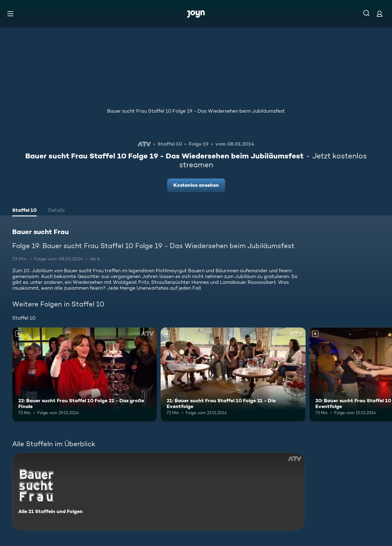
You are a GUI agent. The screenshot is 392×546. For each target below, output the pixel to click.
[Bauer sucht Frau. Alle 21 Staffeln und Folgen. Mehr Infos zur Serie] (158, 492)
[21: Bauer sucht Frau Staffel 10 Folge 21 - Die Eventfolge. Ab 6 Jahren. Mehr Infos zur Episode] (233, 374)
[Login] (379, 14)
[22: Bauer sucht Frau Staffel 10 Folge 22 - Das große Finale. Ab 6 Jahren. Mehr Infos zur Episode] (85, 374)
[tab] (24, 211)
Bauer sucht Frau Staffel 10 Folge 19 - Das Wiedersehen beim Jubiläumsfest (196, 111)
